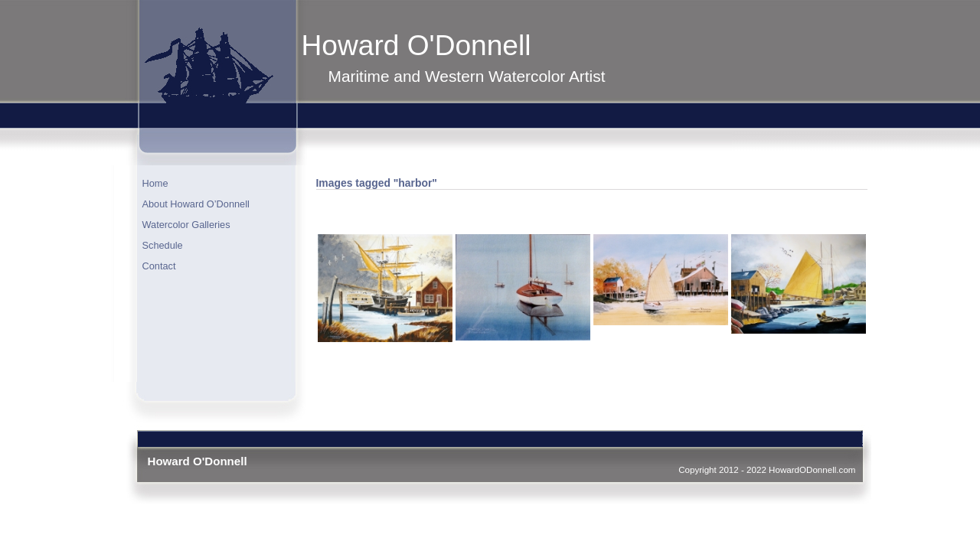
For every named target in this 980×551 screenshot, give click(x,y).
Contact (159, 266)
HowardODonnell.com (812, 469)
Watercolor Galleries (186, 225)
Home (155, 183)
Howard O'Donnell (416, 45)
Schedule (163, 245)
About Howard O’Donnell (196, 204)
